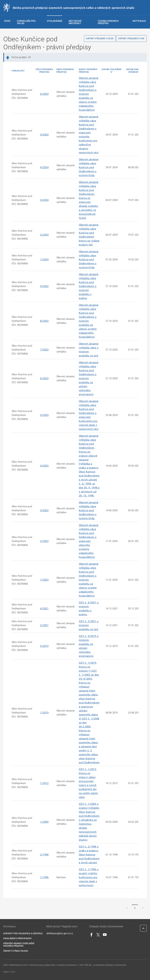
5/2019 (44, 646)
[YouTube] (105, 935)
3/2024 (44, 200)
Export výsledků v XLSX (100, 39)
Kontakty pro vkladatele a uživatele (23, 934)
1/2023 (44, 580)
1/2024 (44, 260)
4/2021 (44, 609)
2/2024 (44, 235)
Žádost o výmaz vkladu (16, 951)
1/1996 (44, 877)
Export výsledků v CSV (131, 39)
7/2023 (44, 350)
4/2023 (44, 466)
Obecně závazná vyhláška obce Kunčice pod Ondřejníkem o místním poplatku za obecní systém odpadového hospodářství (89, 94)
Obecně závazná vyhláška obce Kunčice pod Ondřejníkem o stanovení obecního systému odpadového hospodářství (89, 541)
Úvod (7, 21)
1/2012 (44, 783)
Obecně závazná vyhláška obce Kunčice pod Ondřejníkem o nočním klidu (89, 167)
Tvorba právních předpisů (108, 22)
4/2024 (44, 167)
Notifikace (139, 21)
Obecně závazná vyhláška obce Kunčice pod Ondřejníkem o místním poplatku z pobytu (89, 286)
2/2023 (44, 541)
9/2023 (44, 286)
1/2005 (44, 822)
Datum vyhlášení (112, 69)
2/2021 (44, 625)
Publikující (18, 71)
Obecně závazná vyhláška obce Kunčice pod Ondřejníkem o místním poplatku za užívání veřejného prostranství (89, 378)
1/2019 (44, 713)
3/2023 (44, 510)
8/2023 (44, 321)
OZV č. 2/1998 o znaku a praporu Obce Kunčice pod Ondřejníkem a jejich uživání (89, 855)
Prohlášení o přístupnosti (17, 938)
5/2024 (44, 135)
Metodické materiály (75, 22)
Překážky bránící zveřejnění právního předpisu (19, 945)
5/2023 (44, 415)
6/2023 (44, 378)
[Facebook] (92, 935)
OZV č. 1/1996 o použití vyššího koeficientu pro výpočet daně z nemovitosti (89, 877)
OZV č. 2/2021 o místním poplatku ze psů (89, 625)
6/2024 (44, 94)
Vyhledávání (54, 21)
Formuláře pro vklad (26, 22)
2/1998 (44, 855)
